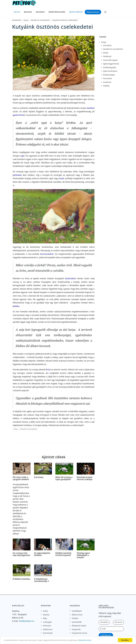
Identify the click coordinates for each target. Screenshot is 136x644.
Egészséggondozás (111, 64)
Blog (45, 618)
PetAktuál (107, 56)
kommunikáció (47, 254)
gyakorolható (19, 115)
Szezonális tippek (110, 60)
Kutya (26, 20)
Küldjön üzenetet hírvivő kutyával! (63, 554)
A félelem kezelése (21, 579)
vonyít (61, 178)
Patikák (75, 618)
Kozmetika (107, 78)
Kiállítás (106, 86)
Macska (46, 615)
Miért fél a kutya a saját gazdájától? (64, 478)
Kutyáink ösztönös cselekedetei (65, 20)
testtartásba (71, 278)
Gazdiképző (77, 611)
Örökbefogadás (110, 67)
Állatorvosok (77, 615)
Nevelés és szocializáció (40, 20)
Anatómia (107, 82)
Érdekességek (109, 75)
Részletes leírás (85, 640)
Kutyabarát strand (79, 633)
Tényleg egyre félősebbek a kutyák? (83, 555)
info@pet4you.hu (26, 621)
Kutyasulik (76, 629)
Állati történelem (110, 71)
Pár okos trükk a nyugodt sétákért (21, 478)
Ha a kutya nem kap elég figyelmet (21, 554)
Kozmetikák (77, 622)
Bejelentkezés (93, 12)
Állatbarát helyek (79, 626)
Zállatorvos (48, 629)
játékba (16, 306)
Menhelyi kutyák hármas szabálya (85, 478)
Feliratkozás (106, 635)
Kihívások (47, 626)
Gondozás (107, 45)
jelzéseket (18, 175)
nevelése (90, 108)
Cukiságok (47, 622)
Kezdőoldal (17, 20)
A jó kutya (39, 477)
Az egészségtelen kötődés (42, 554)
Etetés (106, 53)
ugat (22, 156)
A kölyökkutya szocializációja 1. (42, 580)
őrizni (49, 370)
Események (48, 633)
